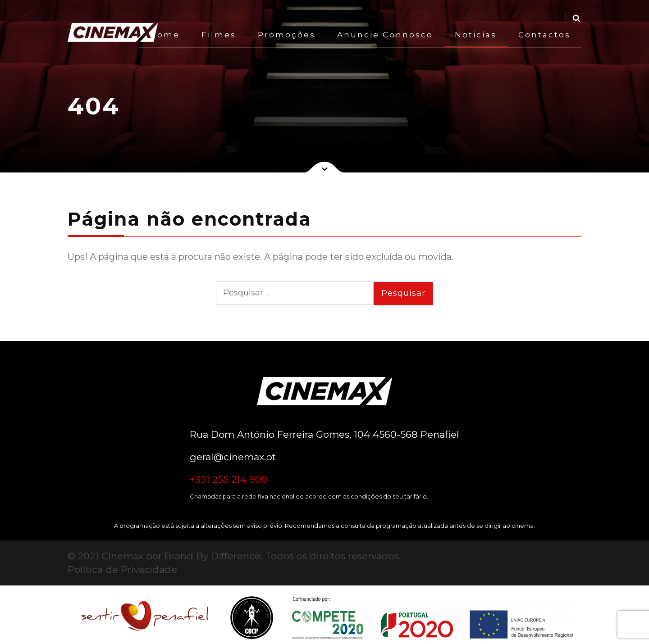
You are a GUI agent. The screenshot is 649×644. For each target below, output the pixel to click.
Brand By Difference (213, 556)
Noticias (476, 35)
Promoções (287, 35)
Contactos (544, 35)
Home (165, 35)
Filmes (219, 35)
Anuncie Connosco (385, 35)
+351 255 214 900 (229, 479)
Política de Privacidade (122, 569)
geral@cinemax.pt (233, 457)
